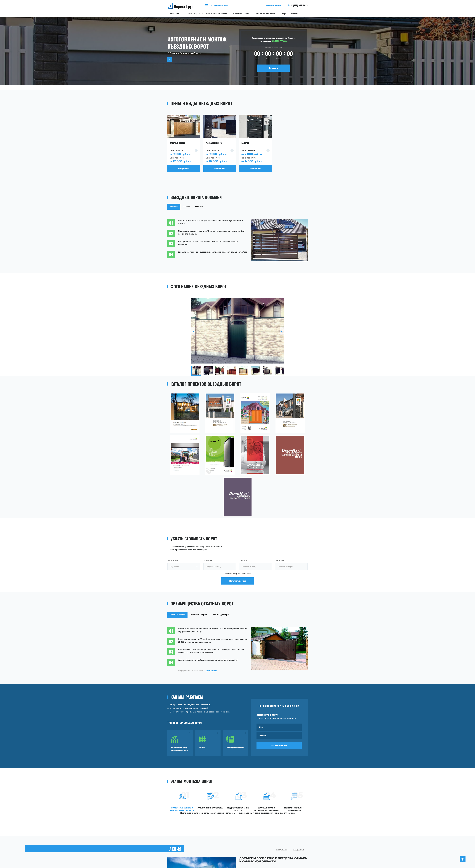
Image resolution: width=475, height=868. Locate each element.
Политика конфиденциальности (238, 574)
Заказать (273, 68)
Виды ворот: (173, 560)
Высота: (243, 560)
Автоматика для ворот (265, 14)
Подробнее (211, 670)
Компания (174, 14)
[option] (238, 331)
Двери (284, 14)
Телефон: (280, 560)
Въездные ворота (241, 14)
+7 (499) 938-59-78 (298, 5)
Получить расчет (238, 581)
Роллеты (295, 14)
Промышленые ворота (217, 14)
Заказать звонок (279, 745)
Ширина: (208, 560)
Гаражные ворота (193, 14)
